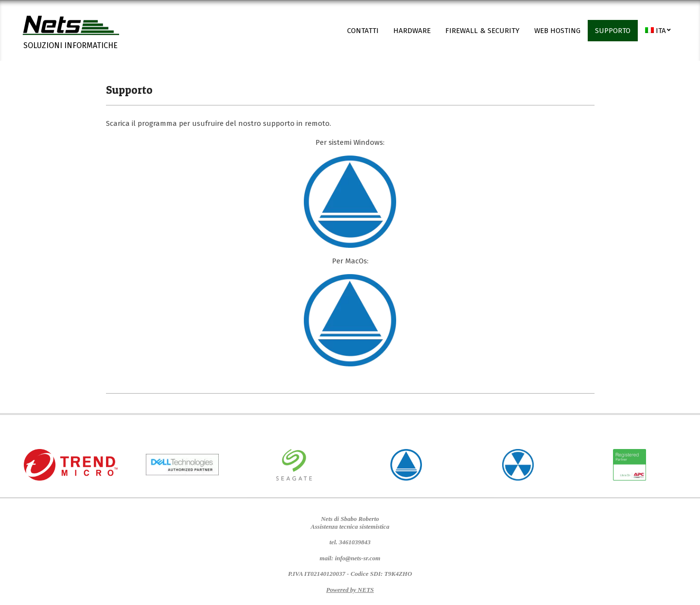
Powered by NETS (350, 590)
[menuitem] (658, 31)
